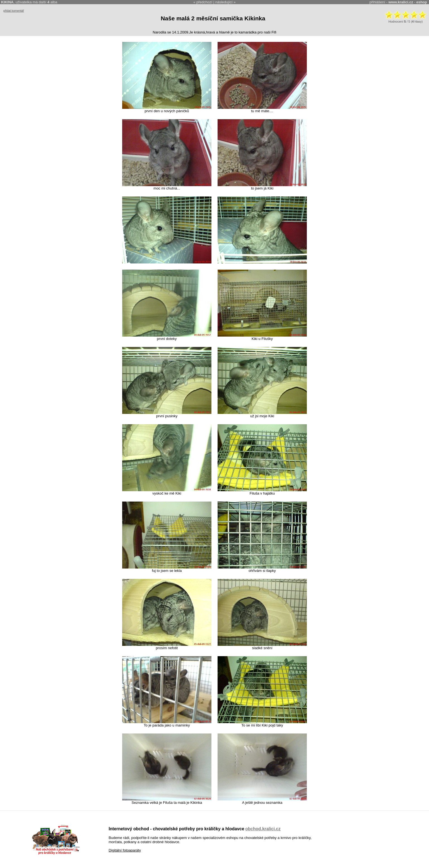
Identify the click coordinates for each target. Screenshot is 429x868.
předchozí (204, 2)
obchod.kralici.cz (263, 829)
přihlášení (377, 2)
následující (224, 2)
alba (52, 2)
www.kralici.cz (401, 2)
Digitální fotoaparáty (125, 850)
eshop (421, 2)
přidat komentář (14, 11)
